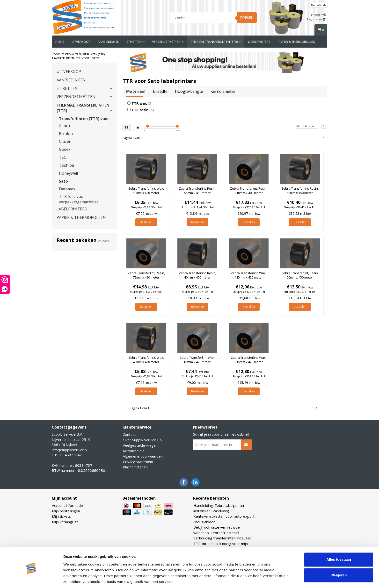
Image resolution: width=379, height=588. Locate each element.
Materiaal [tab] (136, 91)
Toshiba (66, 165)
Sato (96, 58)
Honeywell (68, 173)
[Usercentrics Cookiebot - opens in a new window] (31, 579)
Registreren (317, 19)
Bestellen (146, 222)
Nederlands (319, 5)
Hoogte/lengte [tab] (189, 91)
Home (60, 42)
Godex (65, 149)
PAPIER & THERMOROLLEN (296, 42)
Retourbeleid (134, 451)
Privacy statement (138, 462)
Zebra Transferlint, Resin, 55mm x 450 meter (197, 191)
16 (324, 126)
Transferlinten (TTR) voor (71, 58)
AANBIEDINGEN (109, 42)
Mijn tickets (61, 516)
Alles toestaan (339, 543)
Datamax (67, 189)
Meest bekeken (306, 126)
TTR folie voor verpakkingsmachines (79, 199)
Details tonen (75, 578)
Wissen (103, 241)
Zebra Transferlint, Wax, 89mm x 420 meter (197, 360)
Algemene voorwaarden (143, 456)
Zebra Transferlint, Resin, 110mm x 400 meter (249, 191)
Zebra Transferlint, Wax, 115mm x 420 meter (249, 275)
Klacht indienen (135, 467)
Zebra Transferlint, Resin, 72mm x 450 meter (146, 275)
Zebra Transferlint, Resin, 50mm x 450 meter (300, 191)
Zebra (64, 126)
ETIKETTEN (136, 42)
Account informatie (67, 505)
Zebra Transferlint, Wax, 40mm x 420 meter (146, 360)
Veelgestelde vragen (140, 445)
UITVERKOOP (81, 42)
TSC (63, 157)
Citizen (65, 141)
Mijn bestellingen (66, 511)
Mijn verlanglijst (65, 522)
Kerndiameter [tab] (223, 91)
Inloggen (318, 15)
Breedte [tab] (160, 91)
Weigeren (339, 559)
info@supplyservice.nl (70, 450)
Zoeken (247, 18)
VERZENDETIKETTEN (168, 42)
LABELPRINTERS (259, 42)
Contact (129, 434)
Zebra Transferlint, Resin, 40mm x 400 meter (197, 275)
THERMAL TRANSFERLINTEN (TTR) (216, 42)
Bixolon (66, 134)
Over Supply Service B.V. (143, 440)
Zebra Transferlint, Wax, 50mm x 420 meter (146, 191)
